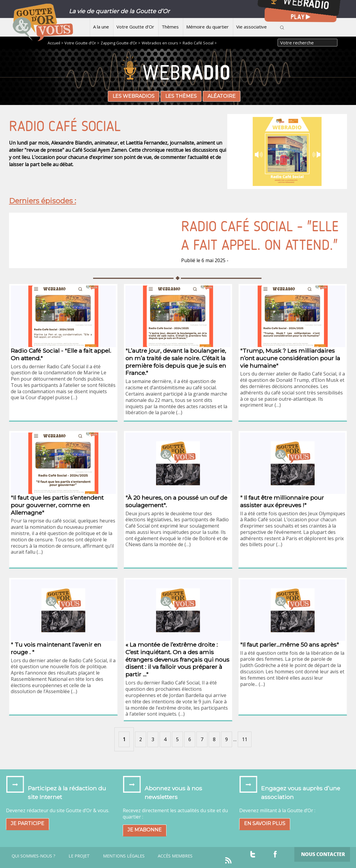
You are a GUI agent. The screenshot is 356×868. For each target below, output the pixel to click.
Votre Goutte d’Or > (82, 43)
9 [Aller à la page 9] (227, 739)
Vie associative (252, 27)
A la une (101, 27)
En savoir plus (265, 823)
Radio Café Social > (200, 43)
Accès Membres (175, 856)
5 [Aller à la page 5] (177, 739)
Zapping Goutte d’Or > (121, 43)
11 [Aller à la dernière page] (245, 739)
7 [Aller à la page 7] (202, 739)
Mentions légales (124, 856)
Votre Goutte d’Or (135, 27)
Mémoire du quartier (207, 27)
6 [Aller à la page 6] (190, 739)
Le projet (79, 856)
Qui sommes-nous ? (34, 856)
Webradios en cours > (162, 43)
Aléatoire (222, 96)
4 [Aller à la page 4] (165, 739)
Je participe (28, 823)
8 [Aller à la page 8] (214, 739)
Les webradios (134, 96)
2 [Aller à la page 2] (141, 739)
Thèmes (170, 27)
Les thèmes (181, 96)
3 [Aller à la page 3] (153, 739)
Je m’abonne (145, 830)
